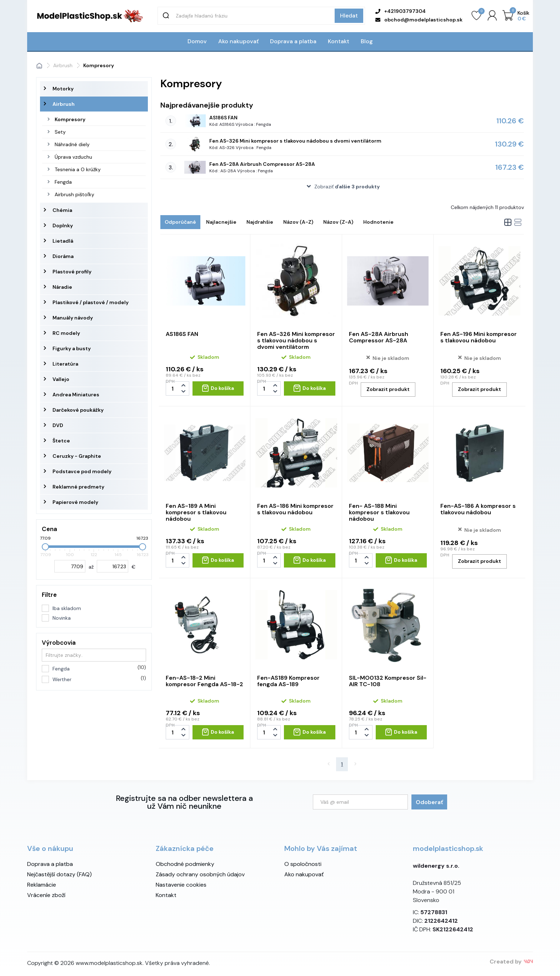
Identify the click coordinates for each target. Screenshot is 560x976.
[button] (342, 187)
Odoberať (429, 802)
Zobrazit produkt (388, 389)
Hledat (349, 16)
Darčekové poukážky (78, 410)
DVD (58, 425)
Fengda (63, 182)
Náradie (62, 287)
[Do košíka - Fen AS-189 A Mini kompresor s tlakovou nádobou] (218, 560)
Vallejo (61, 379)
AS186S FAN (223, 118)
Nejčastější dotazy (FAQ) (59, 874)
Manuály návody (73, 318)
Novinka (62, 618)
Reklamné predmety (78, 487)
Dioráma (63, 256)
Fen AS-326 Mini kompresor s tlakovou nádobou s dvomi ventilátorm (295, 141)
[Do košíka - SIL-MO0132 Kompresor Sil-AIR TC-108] (401, 732)
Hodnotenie (378, 222)
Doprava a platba (293, 41)
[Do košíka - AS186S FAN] (218, 388)
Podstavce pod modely (82, 471)
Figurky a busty (72, 348)
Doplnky (63, 226)
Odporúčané (180, 222)
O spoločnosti (303, 864)
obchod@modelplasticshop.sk (419, 20)
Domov (197, 41)
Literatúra (65, 364)
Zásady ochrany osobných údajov (200, 874)
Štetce (61, 441)
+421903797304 (401, 11)
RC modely (66, 333)
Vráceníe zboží (46, 895)
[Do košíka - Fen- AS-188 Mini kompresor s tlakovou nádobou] (401, 560)
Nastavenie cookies (181, 885)
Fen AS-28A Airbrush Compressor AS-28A (262, 164)
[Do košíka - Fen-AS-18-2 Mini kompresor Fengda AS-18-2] (218, 732)
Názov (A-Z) (298, 222)
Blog (367, 41)
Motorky (63, 89)
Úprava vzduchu (73, 157)
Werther (99, 679)
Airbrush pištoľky (74, 194)
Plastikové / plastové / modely (91, 302)
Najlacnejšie (221, 222)
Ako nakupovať (238, 41)
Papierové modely (75, 502)
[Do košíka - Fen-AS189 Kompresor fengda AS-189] (310, 732)
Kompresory (70, 119)
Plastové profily (72, 272)
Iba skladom (67, 608)
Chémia (62, 210)
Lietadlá (63, 241)
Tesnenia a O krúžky (78, 169)
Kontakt (339, 41)
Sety (60, 132)
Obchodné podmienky (185, 864)
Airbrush (64, 104)
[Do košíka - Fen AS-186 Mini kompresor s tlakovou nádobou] (310, 560)
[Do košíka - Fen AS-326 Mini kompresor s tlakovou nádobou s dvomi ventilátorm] (310, 388)
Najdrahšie (260, 222)
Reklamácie (42, 885)
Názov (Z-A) (338, 222)
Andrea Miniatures (76, 395)
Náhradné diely (72, 144)
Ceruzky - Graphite (77, 456)
